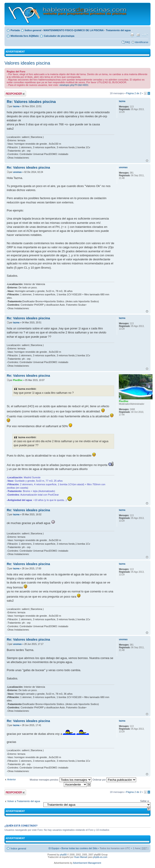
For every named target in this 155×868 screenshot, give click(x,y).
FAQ (128, 42)
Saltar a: (145, 801)
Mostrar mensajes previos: (61, 780)
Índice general (33, 30)
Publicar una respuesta (15, 94)
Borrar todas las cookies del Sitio (79, 848)
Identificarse (142, 42)
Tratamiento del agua (118, 30)
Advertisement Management (87, 863)
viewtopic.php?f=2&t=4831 (74, 85)
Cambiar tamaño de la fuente (145, 35)
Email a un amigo (138, 35)
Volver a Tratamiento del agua (24, 801)
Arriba (147, 161)
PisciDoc (18, 380)
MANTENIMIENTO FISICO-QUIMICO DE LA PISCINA (74, 30)
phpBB (63, 855)
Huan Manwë (81, 857)
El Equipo (54, 848)
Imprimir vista (132, 35)
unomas (17, 172)
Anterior (12, 779)
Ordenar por (114, 780)
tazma (16, 106)
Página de (134, 93)
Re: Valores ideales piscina (31, 102)
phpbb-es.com (100, 857)
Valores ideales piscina (27, 63)
